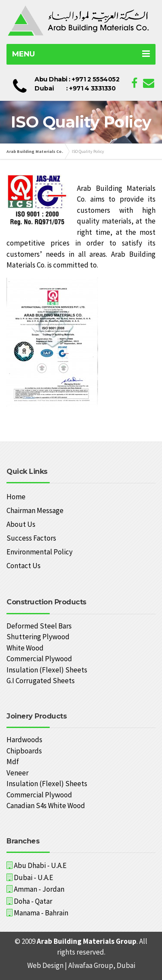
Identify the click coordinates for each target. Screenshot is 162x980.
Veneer (17, 773)
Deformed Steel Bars (39, 626)
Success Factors (31, 538)
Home (16, 497)
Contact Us (24, 566)
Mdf (13, 762)
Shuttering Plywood (38, 637)
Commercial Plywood (39, 659)
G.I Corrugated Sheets (41, 681)
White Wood (25, 648)
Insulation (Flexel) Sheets (47, 670)
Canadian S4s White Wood (46, 806)
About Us (21, 524)
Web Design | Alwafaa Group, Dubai (81, 965)
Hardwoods (24, 740)
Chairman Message (35, 510)
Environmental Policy (40, 552)
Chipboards (24, 751)
